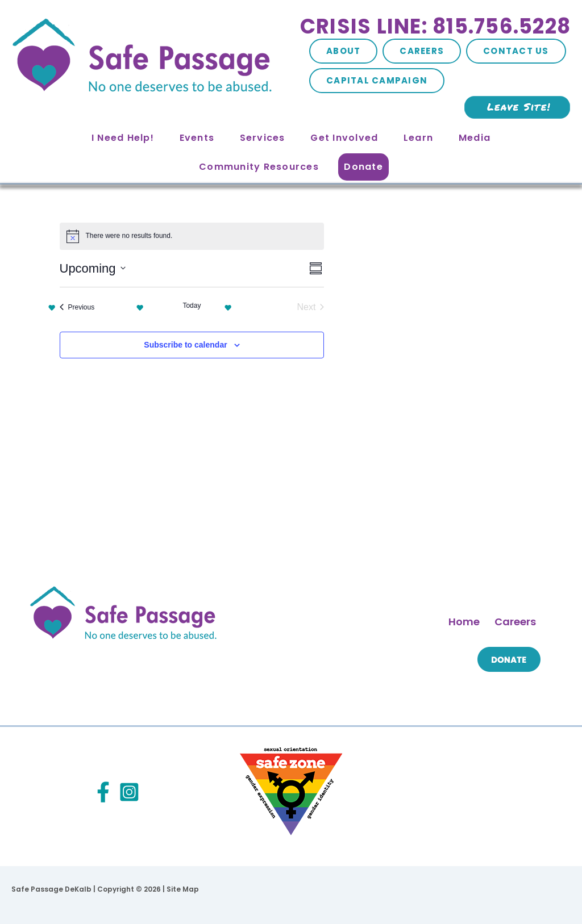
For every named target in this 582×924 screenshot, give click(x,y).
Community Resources (259, 167)
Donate (363, 167)
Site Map (183, 889)
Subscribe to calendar (185, 345)
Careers (422, 51)
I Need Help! (123, 138)
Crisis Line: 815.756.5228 (435, 26)
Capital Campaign (377, 80)
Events (197, 138)
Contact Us (516, 51)
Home (464, 622)
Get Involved (344, 138)
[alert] (192, 236)
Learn (418, 138)
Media (475, 138)
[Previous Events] (77, 307)
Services (263, 138)
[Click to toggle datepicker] (93, 268)
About (343, 51)
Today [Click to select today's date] (192, 306)
